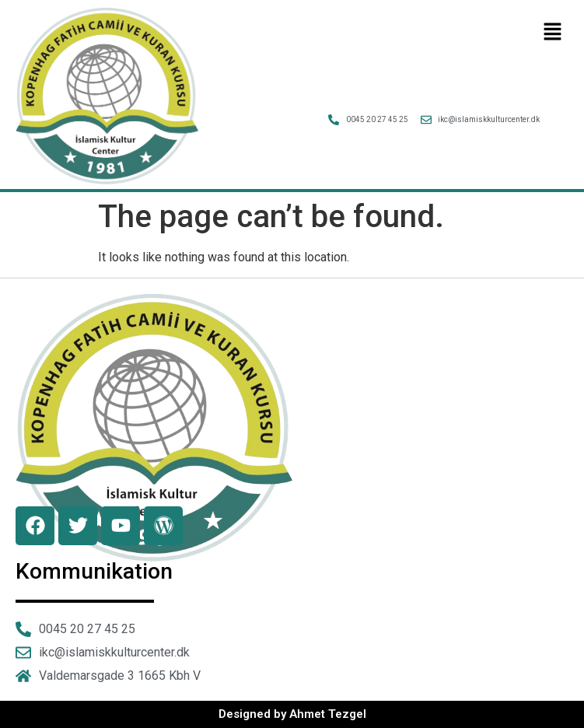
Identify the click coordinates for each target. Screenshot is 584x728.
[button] (553, 33)
